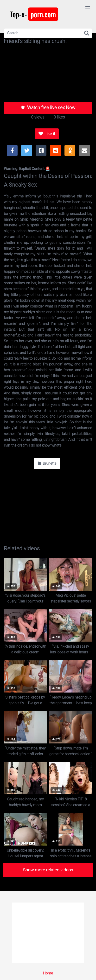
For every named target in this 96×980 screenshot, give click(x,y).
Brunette (47, 463)
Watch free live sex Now (48, 107)
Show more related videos (48, 870)
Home (48, 973)
